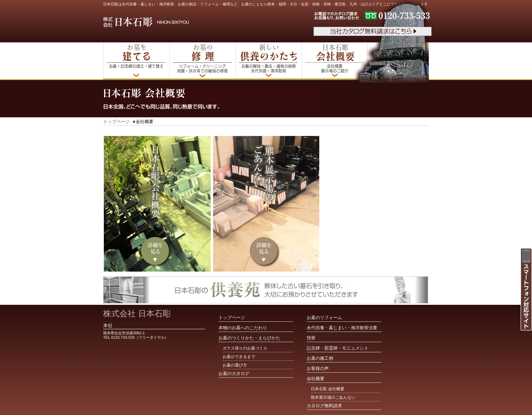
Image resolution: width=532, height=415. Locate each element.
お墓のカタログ (234, 373)
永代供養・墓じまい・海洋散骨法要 (342, 328)
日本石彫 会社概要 (328, 389)
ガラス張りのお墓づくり (245, 348)
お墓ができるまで (239, 357)
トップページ (116, 122)
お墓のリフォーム (324, 318)
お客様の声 (318, 368)
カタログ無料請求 (324, 406)
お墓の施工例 (320, 358)
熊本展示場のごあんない (333, 397)
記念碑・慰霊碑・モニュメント (338, 348)
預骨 (311, 338)
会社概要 (316, 379)
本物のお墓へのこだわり (243, 328)
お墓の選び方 (235, 365)
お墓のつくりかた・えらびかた (249, 338)
